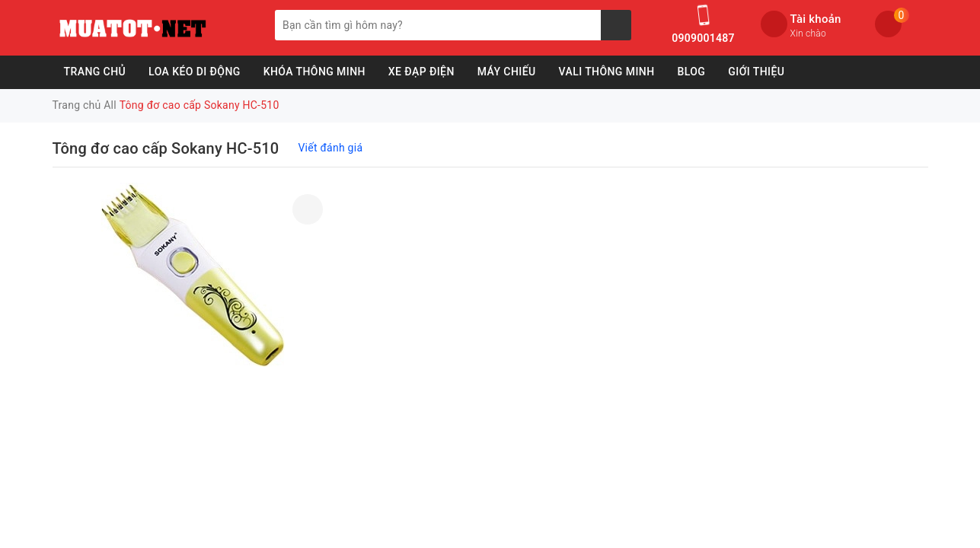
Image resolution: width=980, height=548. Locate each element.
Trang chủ (95, 72)
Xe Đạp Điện (421, 72)
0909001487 (703, 38)
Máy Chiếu (507, 72)
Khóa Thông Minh (314, 72)
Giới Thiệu (756, 72)
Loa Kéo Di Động (195, 72)
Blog (691, 72)
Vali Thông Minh (607, 72)
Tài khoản (816, 19)
